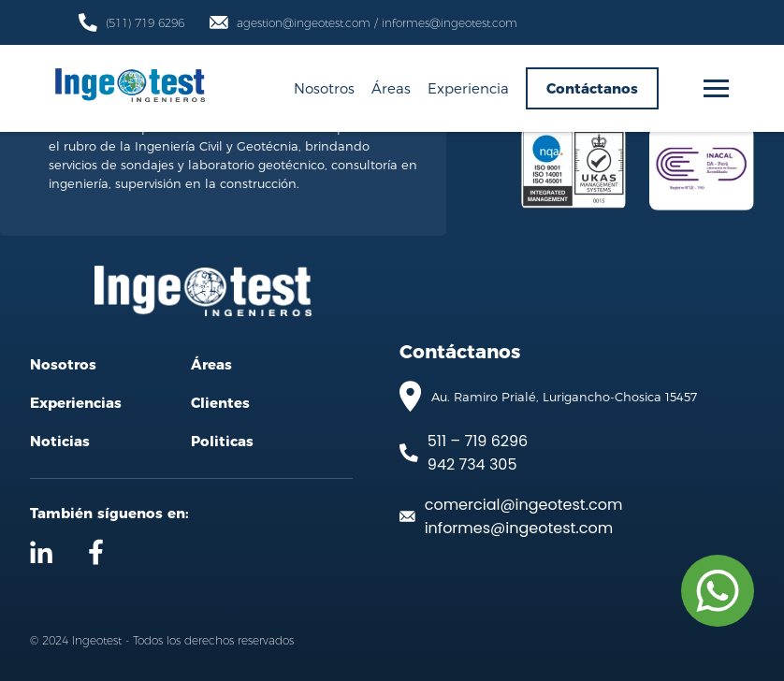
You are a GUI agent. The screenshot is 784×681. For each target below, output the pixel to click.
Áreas (391, 88)
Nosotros (324, 88)
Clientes (220, 403)
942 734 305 (472, 464)
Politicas (222, 441)
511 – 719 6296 (478, 441)
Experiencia (468, 88)
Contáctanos (592, 88)
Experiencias (76, 403)
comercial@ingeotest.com (524, 505)
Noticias (60, 441)
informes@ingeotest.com (519, 528)
